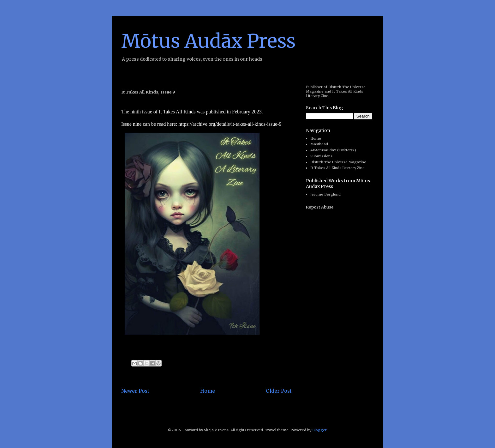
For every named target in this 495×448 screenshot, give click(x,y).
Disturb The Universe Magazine (338, 162)
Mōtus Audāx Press (208, 41)
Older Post (279, 391)
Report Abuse (320, 207)
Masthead (319, 144)
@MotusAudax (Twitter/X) (333, 150)
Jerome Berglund (325, 194)
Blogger (319, 430)
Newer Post (135, 391)
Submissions (321, 156)
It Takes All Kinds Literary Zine (337, 168)
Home (208, 391)
